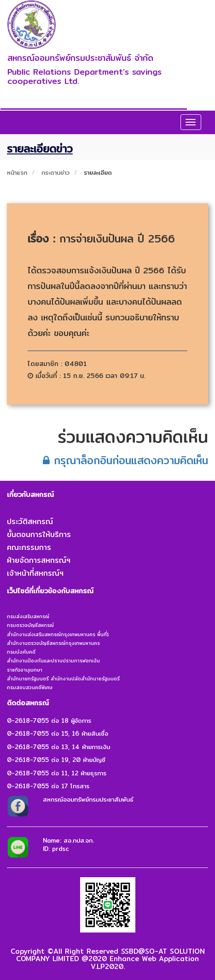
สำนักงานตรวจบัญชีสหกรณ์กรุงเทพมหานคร (53, 643)
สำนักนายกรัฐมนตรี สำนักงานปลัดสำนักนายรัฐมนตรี (63, 679)
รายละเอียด (98, 172)
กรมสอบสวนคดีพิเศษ (30, 687)
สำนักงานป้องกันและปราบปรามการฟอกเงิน (53, 661)
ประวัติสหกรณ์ (30, 522)
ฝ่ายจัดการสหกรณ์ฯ (39, 560)
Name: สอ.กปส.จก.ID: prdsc (68, 845)
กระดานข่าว (55, 172)
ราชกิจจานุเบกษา (25, 670)
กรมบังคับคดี (21, 652)
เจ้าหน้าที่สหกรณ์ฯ (35, 573)
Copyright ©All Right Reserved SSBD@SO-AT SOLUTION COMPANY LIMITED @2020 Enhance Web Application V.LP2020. (108, 959)
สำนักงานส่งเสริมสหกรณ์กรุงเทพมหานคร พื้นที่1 (58, 634)
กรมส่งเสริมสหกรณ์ (28, 616)
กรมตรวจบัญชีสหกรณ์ (30, 625)
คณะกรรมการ (29, 547)
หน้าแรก (17, 172)
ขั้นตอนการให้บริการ (39, 534)
